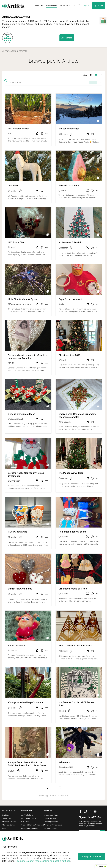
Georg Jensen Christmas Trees (75, 646)
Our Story (6, 815)
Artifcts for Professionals (53, 825)
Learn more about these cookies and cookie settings (43, 861)
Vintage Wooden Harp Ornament (25, 702)
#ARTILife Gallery (28, 815)
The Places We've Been (71, 473)
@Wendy (63, 360)
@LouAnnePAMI (15, 419)
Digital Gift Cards (50, 818)
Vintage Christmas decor (21, 414)
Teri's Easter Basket (19, 129)
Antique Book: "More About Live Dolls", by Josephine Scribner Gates (27, 764)
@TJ (10, 134)
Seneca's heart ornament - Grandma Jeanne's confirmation (28, 357)
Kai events (64, 762)
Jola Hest (13, 185)
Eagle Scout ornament (70, 299)
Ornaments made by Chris (73, 589)
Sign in (87, 6)
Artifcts (6, 51)
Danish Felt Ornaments (20, 589)
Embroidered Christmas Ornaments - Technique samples (78, 415)
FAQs (4, 828)
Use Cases (25, 822)
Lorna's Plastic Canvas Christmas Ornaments (26, 474)
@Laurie (62, 711)
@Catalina (63, 537)
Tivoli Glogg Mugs (18, 532)
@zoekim (63, 190)
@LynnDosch (65, 422)
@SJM (61, 304)
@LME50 (12, 247)
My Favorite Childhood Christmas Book (76, 704)
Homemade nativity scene (72, 532)
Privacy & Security (9, 822)
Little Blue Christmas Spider (23, 299)
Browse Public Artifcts (29, 828)
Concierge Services (51, 822)
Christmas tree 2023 (70, 355)
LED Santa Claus (17, 242)
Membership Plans (51, 815)
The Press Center (9, 825)
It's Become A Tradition (71, 242)
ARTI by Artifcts (29, 818)
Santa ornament (17, 646)
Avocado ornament (69, 185)
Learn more (67, 38)
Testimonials (7, 818)
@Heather (63, 134)
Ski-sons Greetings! (69, 129)
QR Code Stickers (50, 828)
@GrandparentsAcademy (20, 304)
